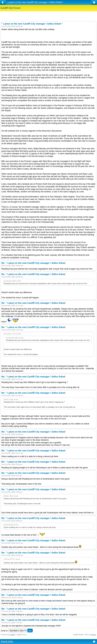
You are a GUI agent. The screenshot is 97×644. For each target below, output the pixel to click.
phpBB (12, 635)
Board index (7, 641)
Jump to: (4, 631)
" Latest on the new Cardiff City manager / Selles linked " (35, 2)
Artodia (93, 635)
